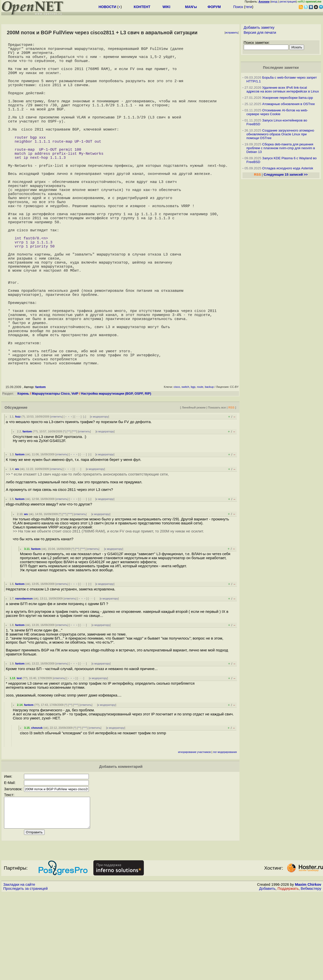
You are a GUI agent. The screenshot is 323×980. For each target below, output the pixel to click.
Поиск (238, 7)
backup (209, 467)
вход (274, 2)
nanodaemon (24, 679)
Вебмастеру (311, 975)
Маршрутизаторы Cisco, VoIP (55, 474)
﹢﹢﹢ (69, 497)
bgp (193, 467)
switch (185, 467)
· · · (78, 497)
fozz (18, 497)
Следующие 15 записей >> (286, 175)
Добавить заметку (259, 27)
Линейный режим (194, 488)
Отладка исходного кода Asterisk (288, 168)
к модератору (99, 497)
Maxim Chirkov (308, 971)
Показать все (217, 488)
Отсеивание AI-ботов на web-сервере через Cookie (277, 112)
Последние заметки (281, 68)
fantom (41, 468)
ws (17, 550)
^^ (69, 512)
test (19, 759)
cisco (177, 467)
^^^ (74, 512)
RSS (231, 488)
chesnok (37, 808)
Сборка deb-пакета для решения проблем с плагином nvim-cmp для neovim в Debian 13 (281, 148)
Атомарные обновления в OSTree (288, 104)
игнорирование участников (195, 833)
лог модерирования (225, 833)
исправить (232, 33)
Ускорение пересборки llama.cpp (288, 98)
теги (249, 7)
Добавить (267, 975)
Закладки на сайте (19, 971)
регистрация (288, 2)
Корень (23, 474)
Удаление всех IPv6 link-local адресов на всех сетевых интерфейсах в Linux (283, 89)
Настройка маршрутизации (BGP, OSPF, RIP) (116, 474)
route (200, 467)
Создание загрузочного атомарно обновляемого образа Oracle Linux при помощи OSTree (280, 134)
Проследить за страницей (25, 975)
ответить (56, 497)
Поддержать (288, 975)
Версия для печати (260, 33)
